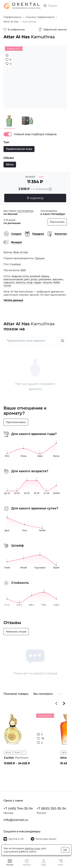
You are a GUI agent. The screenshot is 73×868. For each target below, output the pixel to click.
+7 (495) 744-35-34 (18, 808)
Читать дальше (13, 300)
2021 (23, 270)
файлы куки (32, 848)
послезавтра (25, 211)
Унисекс (16, 264)
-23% (41, 177)
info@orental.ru (16, 820)
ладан (38, 282)
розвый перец (40, 276)
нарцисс (9, 282)
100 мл (65, 753)
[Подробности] (50, 189)
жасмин (58, 279)
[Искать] (62, 341)
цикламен (45, 279)
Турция (40, 258)
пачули (47, 282)
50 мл (8, 753)
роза (34, 279)
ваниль (21, 282)
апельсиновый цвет (17, 279)
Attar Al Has (20, 252)
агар (30, 282)
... (24, 753)
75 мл (17, 753)
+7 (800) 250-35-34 (51, 808)
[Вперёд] (64, 703)
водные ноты (20, 276)
